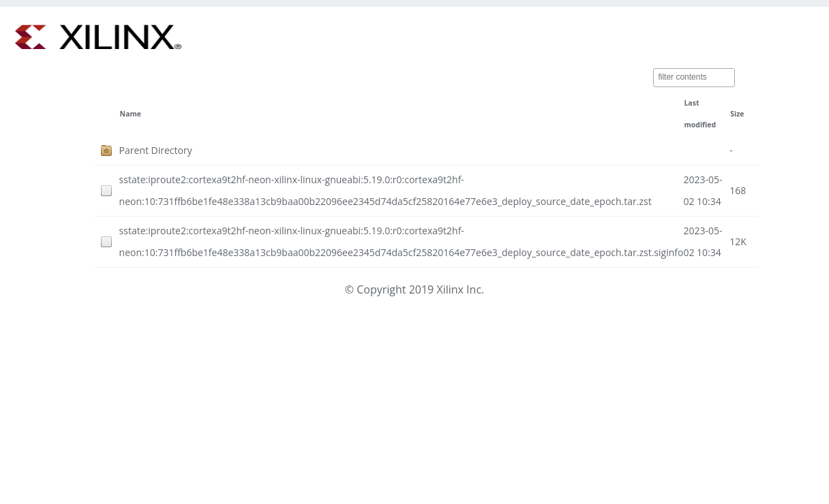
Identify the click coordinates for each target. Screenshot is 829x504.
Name (131, 114)
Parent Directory (156, 150)
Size (737, 114)
